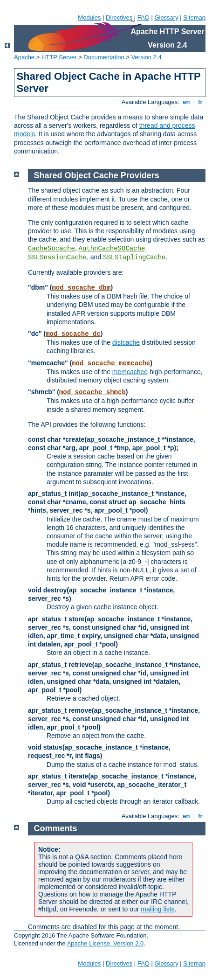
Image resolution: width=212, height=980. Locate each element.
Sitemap (194, 17)
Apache (24, 57)
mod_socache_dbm (81, 288)
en (186, 102)
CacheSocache (51, 249)
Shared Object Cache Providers (97, 175)
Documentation (104, 57)
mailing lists (157, 909)
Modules (89, 17)
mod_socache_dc (73, 334)
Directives (119, 17)
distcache (126, 342)
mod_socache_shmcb (92, 392)
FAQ (144, 17)
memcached (130, 372)
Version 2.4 (147, 57)
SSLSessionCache (57, 257)
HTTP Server (59, 57)
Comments (56, 828)
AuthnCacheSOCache (112, 249)
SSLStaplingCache (134, 257)
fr (201, 102)
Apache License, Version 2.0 (105, 943)
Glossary (166, 17)
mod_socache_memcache (111, 363)
